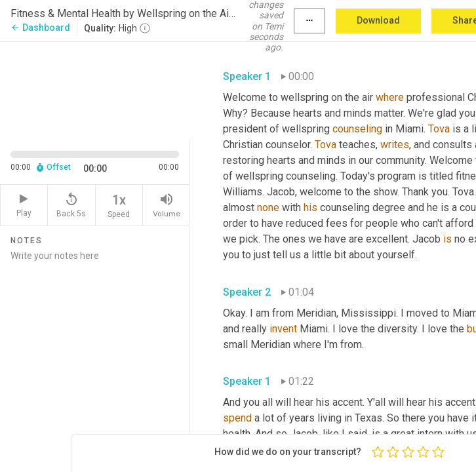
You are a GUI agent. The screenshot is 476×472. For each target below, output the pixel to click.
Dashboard (40, 28)
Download (378, 20)
